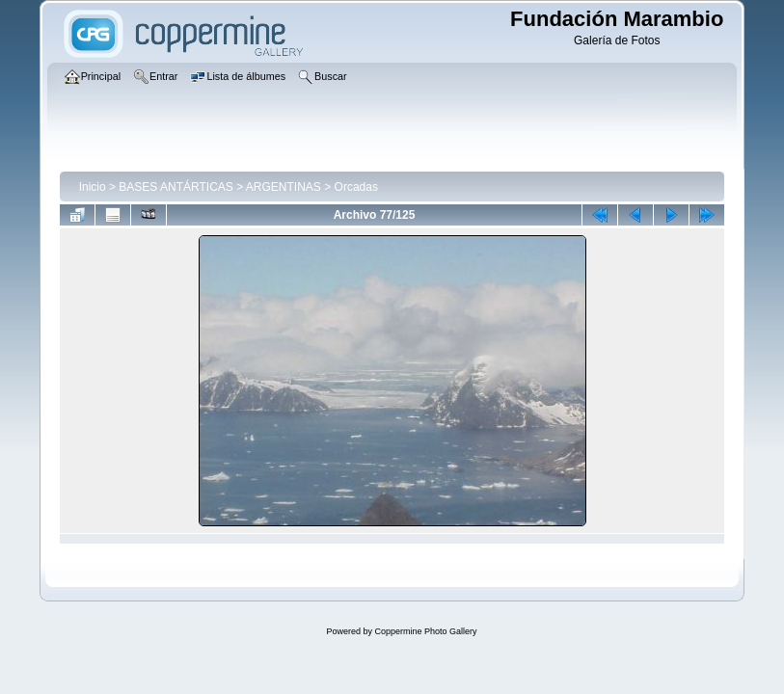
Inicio (93, 187)
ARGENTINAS (284, 187)
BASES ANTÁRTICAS (176, 187)
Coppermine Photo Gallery (425, 631)
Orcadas (356, 187)
